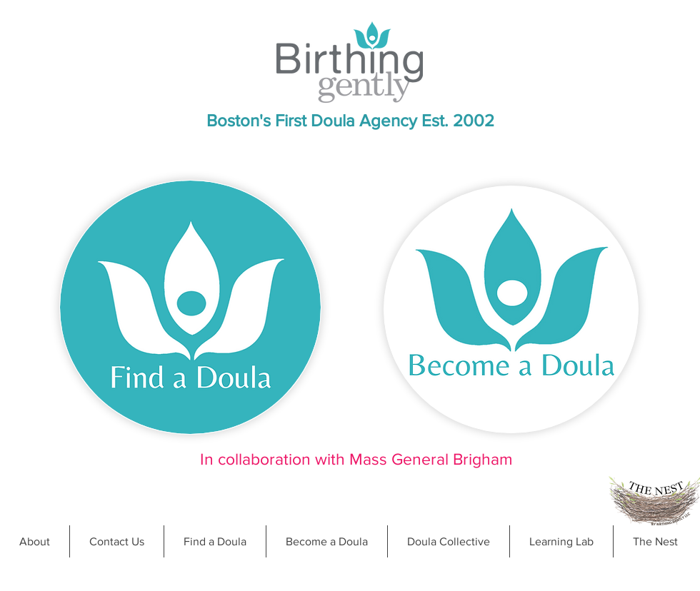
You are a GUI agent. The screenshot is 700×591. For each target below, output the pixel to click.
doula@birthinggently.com (401, 584)
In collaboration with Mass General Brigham (356, 459)
